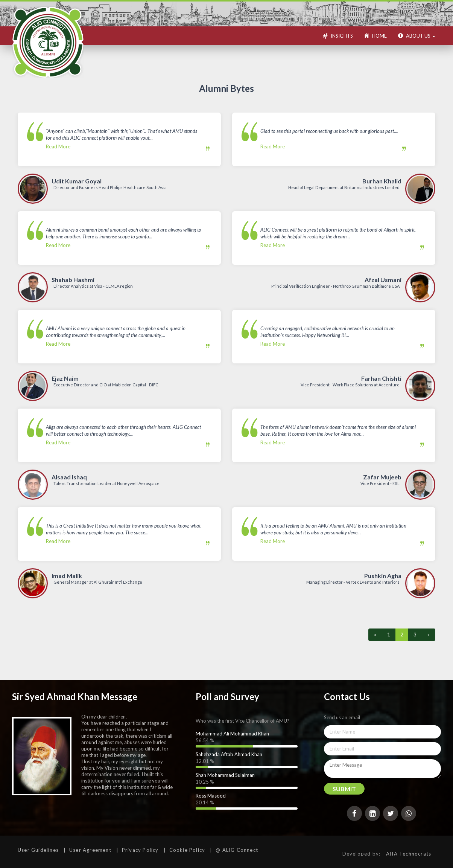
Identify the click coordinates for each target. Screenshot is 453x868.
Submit (344, 789)
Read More (124, 139)
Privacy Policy (140, 850)
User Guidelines (38, 850)
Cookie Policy (187, 850)
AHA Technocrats (409, 854)
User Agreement (90, 850)
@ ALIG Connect (237, 850)
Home (375, 36)
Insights (337, 37)
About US (417, 36)
